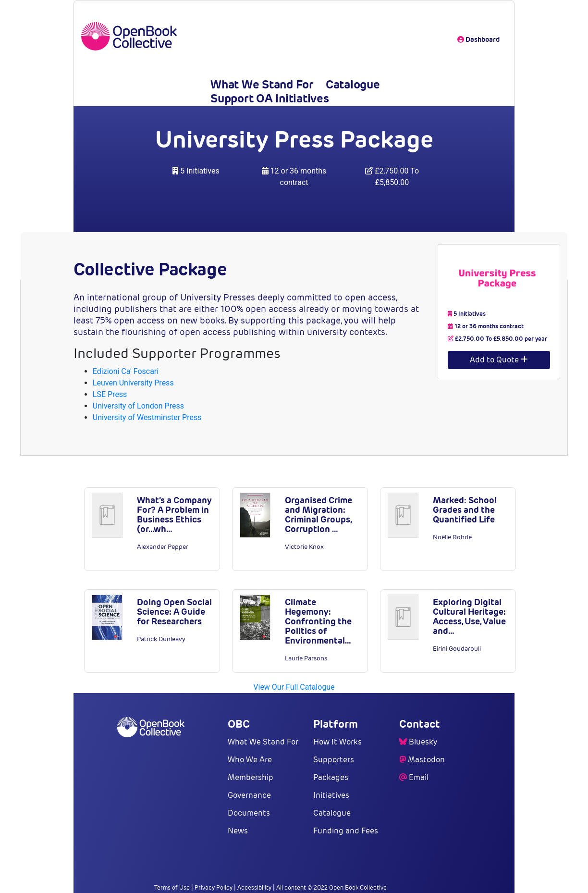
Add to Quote (499, 360)
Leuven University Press (133, 383)
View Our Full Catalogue (294, 687)
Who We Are (250, 760)
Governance (249, 795)
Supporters (334, 760)
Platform (336, 724)
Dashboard (478, 39)
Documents (249, 813)
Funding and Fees (346, 831)
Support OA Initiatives (270, 98)
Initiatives (331, 795)
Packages (331, 777)
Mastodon (426, 760)
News (238, 831)
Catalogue (353, 84)
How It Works (337, 742)
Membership (251, 777)
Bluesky (423, 742)
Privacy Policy (214, 887)
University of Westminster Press (147, 417)
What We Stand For (262, 84)
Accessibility (254, 887)
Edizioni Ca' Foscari (126, 371)
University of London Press (138, 406)
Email (419, 777)
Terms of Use (172, 887)
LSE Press (110, 394)
